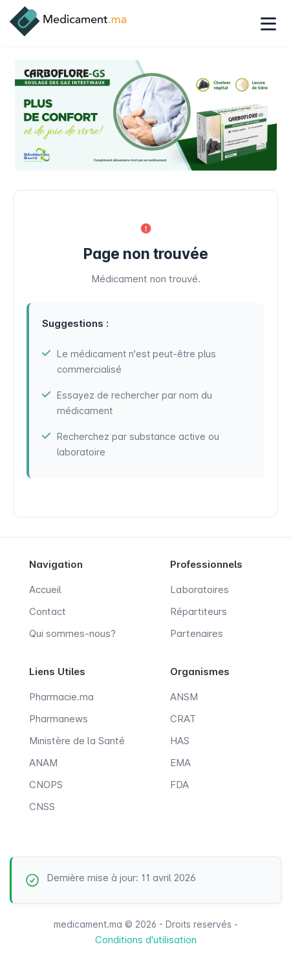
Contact (48, 611)
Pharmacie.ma (61, 697)
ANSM (184, 697)
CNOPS (46, 785)
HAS (180, 741)
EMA (180, 763)
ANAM (43, 763)
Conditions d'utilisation (146, 940)
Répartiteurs (199, 611)
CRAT (183, 719)
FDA (179, 785)
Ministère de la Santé (77, 741)
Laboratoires (199, 589)
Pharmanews (59, 719)
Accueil (45, 589)
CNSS (42, 807)
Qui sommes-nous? (72, 633)
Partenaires (197, 633)
